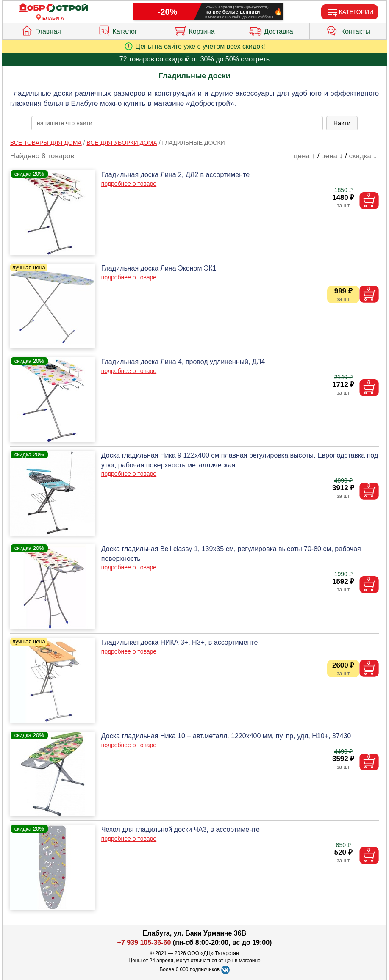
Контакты (348, 30)
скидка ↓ (363, 156)
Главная (41, 30)
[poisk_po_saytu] (177, 123)
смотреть (255, 59)
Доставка (271, 30)
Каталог (118, 30)
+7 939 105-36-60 (144, 943)
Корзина (194, 30)
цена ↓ (332, 156)
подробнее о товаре (129, 184)
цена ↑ (304, 156)
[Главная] (53, 8)
